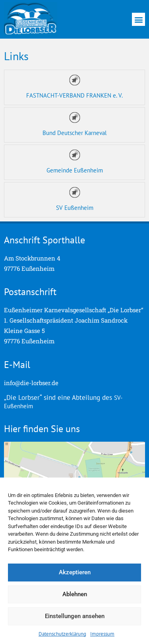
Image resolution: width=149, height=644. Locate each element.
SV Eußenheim (75, 208)
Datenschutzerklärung (62, 634)
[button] (138, 19)
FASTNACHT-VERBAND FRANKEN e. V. (74, 95)
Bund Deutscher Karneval (74, 133)
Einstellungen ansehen (75, 616)
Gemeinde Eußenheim (75, 170)
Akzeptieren (75, 572)
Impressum (102, 634)
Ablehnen (75, 594)
